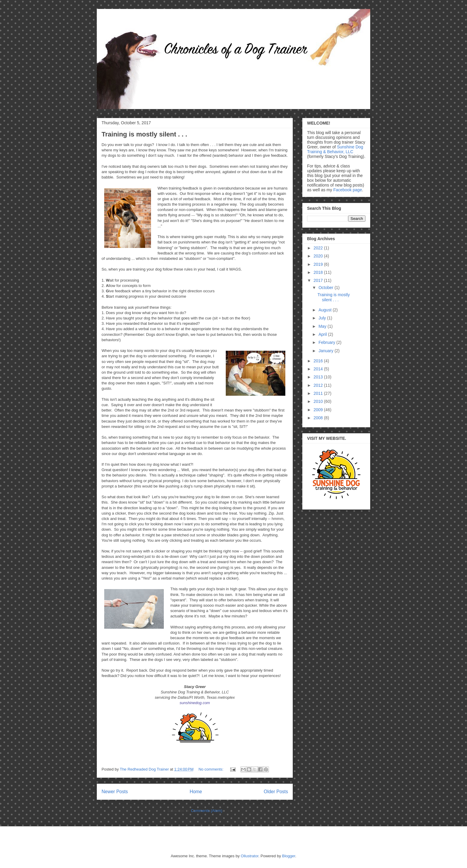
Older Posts (276, 792)
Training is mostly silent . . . (144, 134)
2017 (319, 280)
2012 (319, 385)
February (327, 342)
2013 (319, 377)
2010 (319, 401)
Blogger (289, 856)
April (323, 334)
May (323, 326)
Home (196, 792)
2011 (319, 393)
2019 (319, 264)
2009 (319, 410)
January (326, 351)
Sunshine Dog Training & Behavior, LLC (335, 149)
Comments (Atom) (207, 811)
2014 (319, 369)
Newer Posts (115, 792)
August (325, 310)
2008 (319, 418)
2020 (319, 256)
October (326, 288)
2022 (319, 248)
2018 (319, 272)
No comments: (211, 769)
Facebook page (348, 190)
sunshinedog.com (195, 703)
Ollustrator (249, 856)
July (323, 318)
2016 (319, 361)
